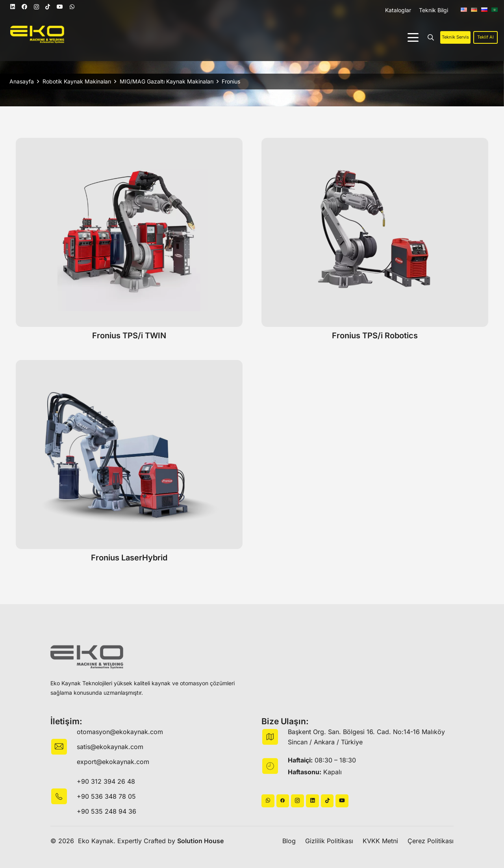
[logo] (37, 34)
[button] (413, 37)
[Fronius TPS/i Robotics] (375, 232)
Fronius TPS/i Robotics (375, 336)
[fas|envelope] (64, 747)
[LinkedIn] (13, 7)
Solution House (200, 841)
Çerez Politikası (431, 841)
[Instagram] (36, 7)
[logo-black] (87, 657)
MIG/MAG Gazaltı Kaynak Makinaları (167, 81)
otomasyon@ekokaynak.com (120, 732)
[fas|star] (64, 796)
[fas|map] (275, 737)
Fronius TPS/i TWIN (129, 336)
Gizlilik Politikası (329, 841)
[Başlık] (283, 801)
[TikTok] (48, 7)
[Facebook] (24, 7)
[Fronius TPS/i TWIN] (129, 232)
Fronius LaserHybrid (129, 558)
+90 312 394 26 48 (106, 781)
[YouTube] (60, 7)
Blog (289, 841)
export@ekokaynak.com (113, 762)
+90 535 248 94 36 (107, 811)
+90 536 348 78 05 (106, 796)
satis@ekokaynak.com (110, 747)
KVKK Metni (380, 841)
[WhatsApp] (72, 7)
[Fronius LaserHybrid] (129, 454)
